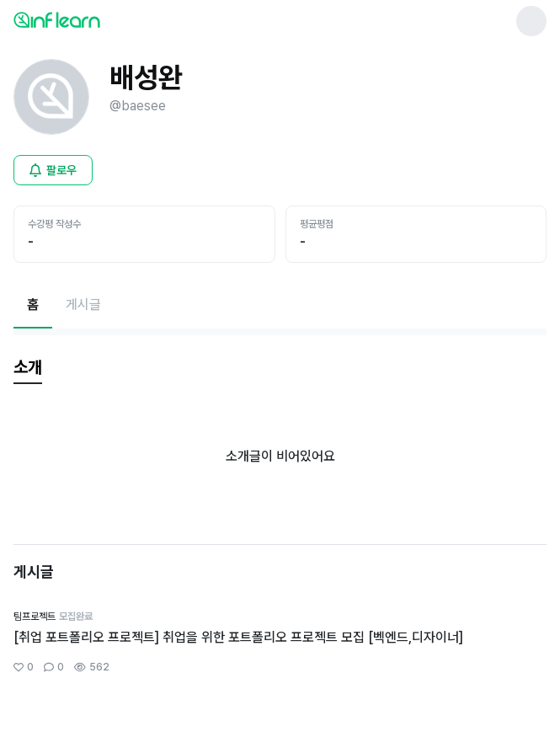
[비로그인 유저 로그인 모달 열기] (53, 170)
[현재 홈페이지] (33, 305)
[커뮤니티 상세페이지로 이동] (280, 643)
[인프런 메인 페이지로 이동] (98, 19)
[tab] (28, 368)
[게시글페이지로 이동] (83, 305)
